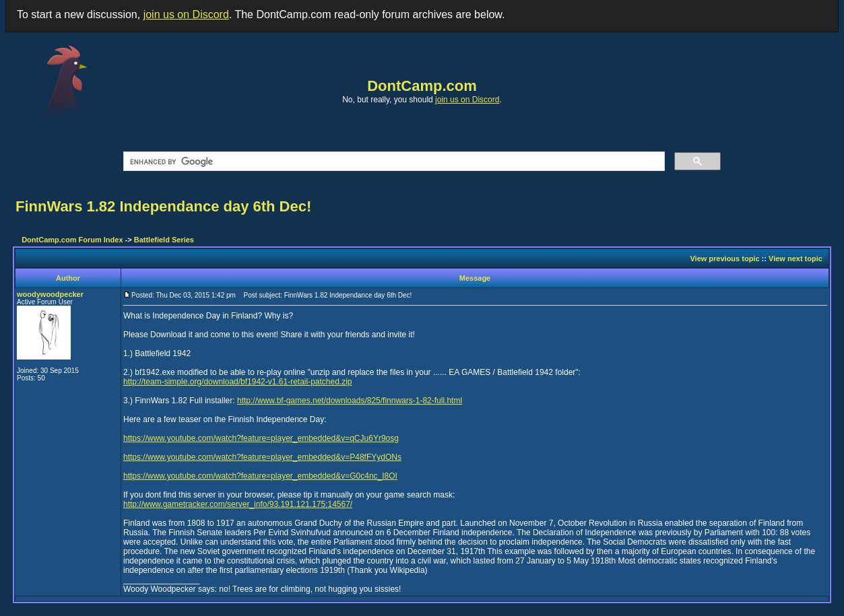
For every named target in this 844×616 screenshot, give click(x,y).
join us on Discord (186, 14)
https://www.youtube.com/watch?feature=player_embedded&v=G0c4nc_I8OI (260, 476)
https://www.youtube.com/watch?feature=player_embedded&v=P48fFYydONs (262, 457)
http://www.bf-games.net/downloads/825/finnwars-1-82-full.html (350, 401)
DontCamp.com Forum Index (72, 240)
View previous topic (724, 259)
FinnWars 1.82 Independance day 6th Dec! (163, 206)
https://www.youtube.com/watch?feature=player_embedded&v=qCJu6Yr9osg (261, 438)
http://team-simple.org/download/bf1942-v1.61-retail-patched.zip (238, 382)
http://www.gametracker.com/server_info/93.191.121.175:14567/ (238, 504)
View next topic (796, 259)
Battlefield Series (164, 240)
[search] (393, 162)
